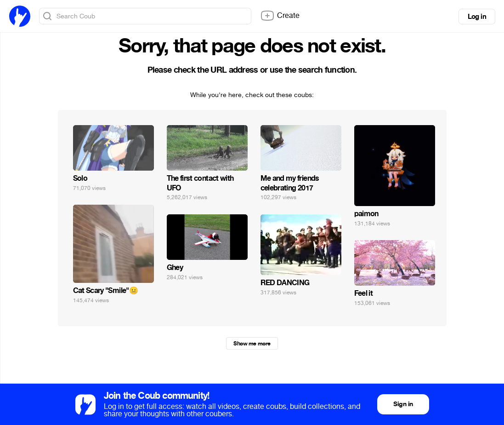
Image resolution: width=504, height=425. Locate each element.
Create (280, 16)
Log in (477, 17)
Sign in (403, 404)
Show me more (252, 344)
